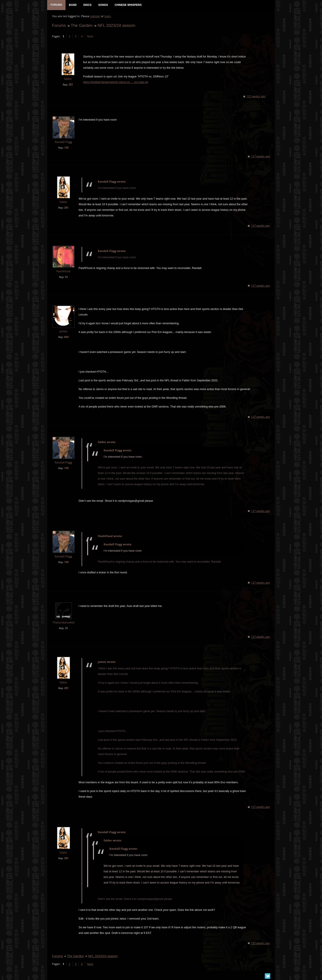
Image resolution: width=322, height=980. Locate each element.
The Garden (81, 26)
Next (90, 37)
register (95, 17)
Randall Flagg (63, 143)
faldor (68, 80)
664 (66, 338)
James (63, 332)
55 (66, 278)
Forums (59, 26)
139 (66, 148)
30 (66, 629)
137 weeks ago (256, 97)
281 (70, 85)
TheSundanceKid (63, 623)
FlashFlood (63, 272)
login (107, 17)
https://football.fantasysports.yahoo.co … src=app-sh (115, 83)
